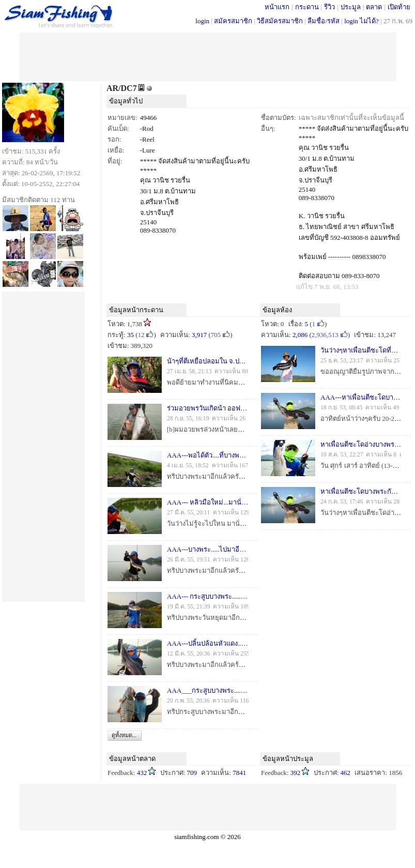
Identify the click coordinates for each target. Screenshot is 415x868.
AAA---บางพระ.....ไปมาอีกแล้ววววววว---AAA (233, 549)
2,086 (300, 335)
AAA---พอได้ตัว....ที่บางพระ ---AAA (218, 455)
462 (346, 773)
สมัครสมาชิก (233, 21)
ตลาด (374, 7)
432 (142, 773)
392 (296, 773)
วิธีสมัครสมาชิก (280, 21)
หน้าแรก (277, 7)
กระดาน (307, 7)
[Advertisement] (208, 56)
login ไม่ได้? (362, 21)
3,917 (199, 335)
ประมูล (351, 7)
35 (130, 335)
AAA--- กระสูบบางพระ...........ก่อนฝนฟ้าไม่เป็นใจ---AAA (248, 596)
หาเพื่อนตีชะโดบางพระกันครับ (364, 491)
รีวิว (329, 7)
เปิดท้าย (399, 7)
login (202, 21)
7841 (239, 773)
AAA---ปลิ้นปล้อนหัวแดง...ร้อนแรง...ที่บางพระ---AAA (243, 643)
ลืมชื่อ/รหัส (324, 21)
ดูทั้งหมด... (124, 735)
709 (192, 773)
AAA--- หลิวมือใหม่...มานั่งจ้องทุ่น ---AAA (227, 502)
